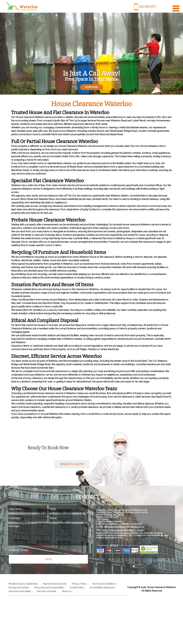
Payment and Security (53, 583)
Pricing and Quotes (18, 587)
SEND (48, 559)
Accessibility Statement (98, 587)
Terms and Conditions (100, 583)
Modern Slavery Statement (22, 583)
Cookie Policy (74, 587)
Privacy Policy (76, 583)
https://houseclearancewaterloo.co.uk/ (128, 534)
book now (91, 87)
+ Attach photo (19, 550)
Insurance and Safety (19, 591)
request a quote (72, 464)
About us (64, 591)
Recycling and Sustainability (47, 587)
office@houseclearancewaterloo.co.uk (129, 530)
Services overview (45, 591)
